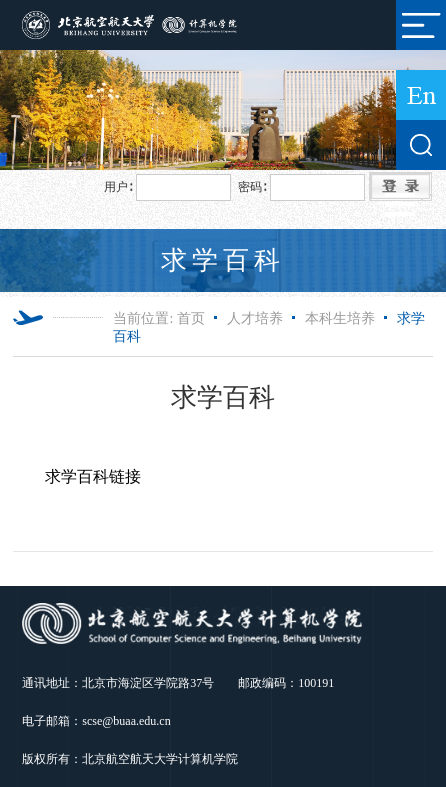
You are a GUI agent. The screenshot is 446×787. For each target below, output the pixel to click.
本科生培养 (340, 318)
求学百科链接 (93, 476)
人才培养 (255, 318)
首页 (191, 318)
